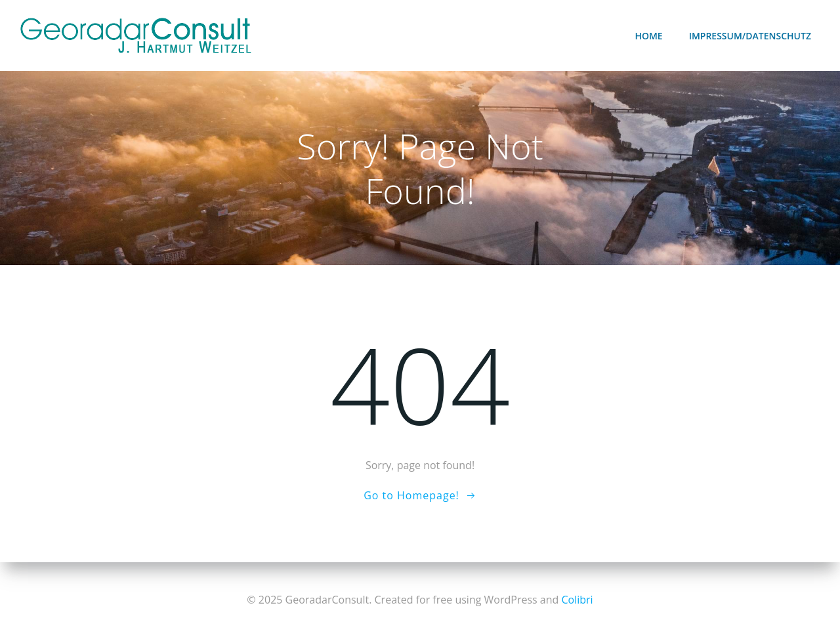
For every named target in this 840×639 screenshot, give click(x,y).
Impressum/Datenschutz (750, 36)
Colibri (577, 600)
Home (648, 36)
